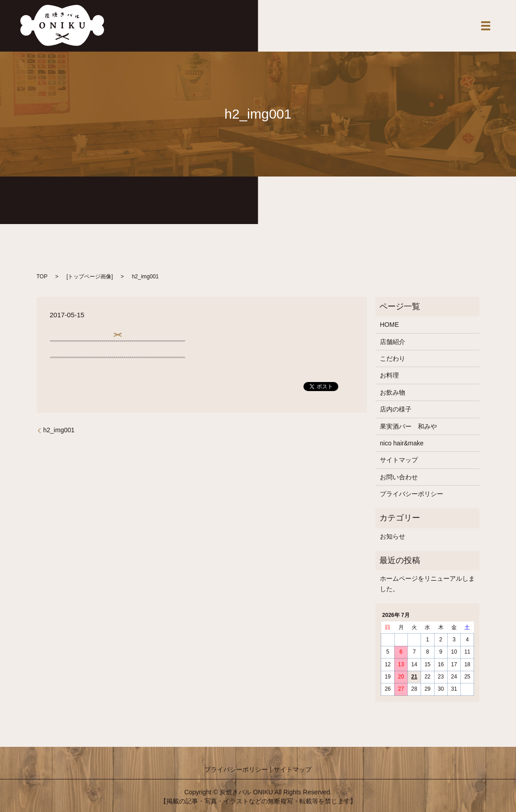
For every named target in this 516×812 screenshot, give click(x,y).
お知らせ (393, 536)
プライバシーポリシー (412, 494)
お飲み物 (393, 392)
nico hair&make (402, 443)
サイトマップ (399, 460)
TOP (42, 277)
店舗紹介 (393, 342)
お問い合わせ (399, 477)
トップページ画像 (90, 277)
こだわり (393, 358)
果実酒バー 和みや (408, 426)
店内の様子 (396, 409)
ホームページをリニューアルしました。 (427, 583)
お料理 (389, 375)
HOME (389, 325)
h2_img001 (59, 430)
